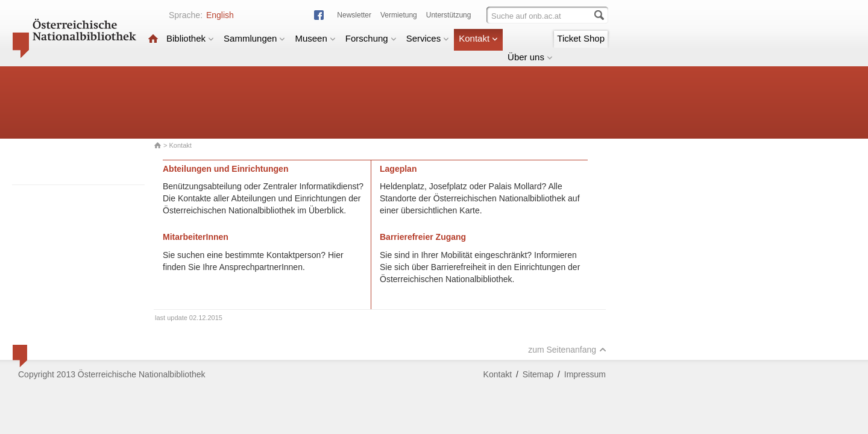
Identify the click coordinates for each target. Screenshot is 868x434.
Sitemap (538, 374)
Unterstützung (449, 15)
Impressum (585, 374)
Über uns (530, 57)
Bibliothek (190, 38)
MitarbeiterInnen (196, 237)
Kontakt (478, 38)
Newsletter (354, 15)
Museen (315, 38)
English (220, 15)
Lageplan (398, 169)
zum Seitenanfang (567, 350)
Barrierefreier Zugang (423, 237)
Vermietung (399, 15)
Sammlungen (254, 38)
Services (428, 38)
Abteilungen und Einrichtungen (225, 169)
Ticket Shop (581, 38)
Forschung (371, 38)
